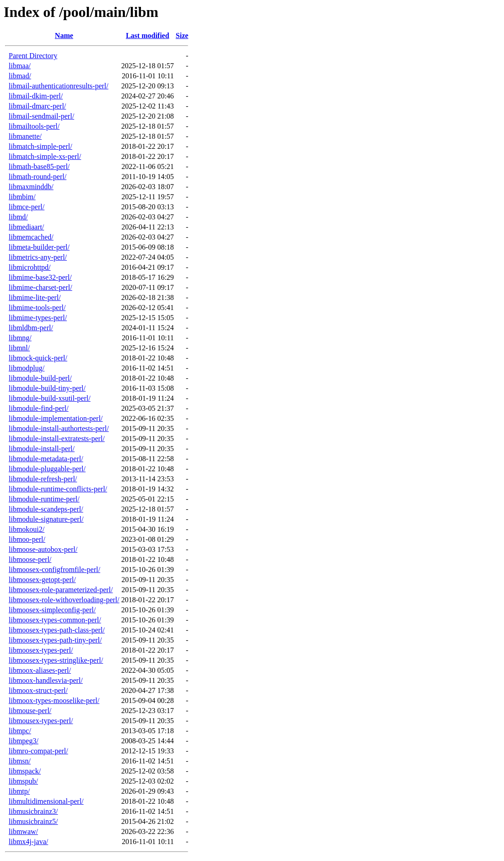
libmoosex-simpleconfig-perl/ (52, 610)
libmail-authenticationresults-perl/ (59, 86)
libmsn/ (20, 761)
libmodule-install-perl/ (42, 449)
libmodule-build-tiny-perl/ (47, 388)
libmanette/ (25, 136)
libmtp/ (19, 791)
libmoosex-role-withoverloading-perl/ (64, 600)
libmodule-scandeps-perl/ (46, 509)
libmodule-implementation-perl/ (56, 418)
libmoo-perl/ (27, 539)
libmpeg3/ (24, 741)
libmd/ (18, 217)
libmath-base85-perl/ (39, 166)
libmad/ (20, 76)
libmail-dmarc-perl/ (37, 106)
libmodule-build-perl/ (40, 378)
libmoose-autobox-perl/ (43, 549)
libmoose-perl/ (30, 559)
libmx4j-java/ (28, 842)
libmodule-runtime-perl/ (44, 499)
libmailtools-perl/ (34, 126)
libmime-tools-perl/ (37, 308)
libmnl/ (19, 348)
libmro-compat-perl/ (38, 751)
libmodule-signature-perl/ (46, 519)
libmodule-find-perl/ (39, 408)
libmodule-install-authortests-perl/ (59, 428)
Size (182, 35)
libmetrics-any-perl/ (38, 257)
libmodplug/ (27, 368)
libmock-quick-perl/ (38, 358)
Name (64, 35)
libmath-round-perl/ (38, 177)
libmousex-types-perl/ (41, 721)
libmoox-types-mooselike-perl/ (54, 700)
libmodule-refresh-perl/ (43, 479)
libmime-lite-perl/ (35, 297)
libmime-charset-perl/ (41, 287)
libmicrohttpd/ (30, 267)
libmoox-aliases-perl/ (40, 670)
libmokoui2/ (27, 529)
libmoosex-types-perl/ (41, 650)
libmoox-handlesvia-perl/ (46, 680)
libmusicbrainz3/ (33, 811)
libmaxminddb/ (31, 187)
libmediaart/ (26, 227)
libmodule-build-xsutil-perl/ (50, 398)
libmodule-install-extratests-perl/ (57, 439)
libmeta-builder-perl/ (39, 247)
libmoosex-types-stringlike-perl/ (56, 660)
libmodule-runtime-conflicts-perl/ (58, 489)
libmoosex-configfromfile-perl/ (54, 569)
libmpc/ (20, 731)
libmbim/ (22, 197)
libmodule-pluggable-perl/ (47, 469)
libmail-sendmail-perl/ (41, 116)
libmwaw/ (23, 831)
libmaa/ (20, 66)
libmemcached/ (31, 237)
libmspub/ (23, 781)
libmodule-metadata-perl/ (46, 459)
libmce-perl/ (27, 207)
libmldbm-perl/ (31, 328)
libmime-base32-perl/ (40, 277)
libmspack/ (25, 771)
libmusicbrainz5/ (33, 821)
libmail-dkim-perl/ (36, 96)
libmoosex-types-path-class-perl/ (57, 630)
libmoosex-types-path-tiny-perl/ (55, 640)
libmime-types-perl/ (38, 318)
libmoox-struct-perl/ (38, 690)
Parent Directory (33, 56)
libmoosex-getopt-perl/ (42, 580)
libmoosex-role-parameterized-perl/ (61, 590)
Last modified (148, 35)
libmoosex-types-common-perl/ (55, 620)
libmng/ (20, 338)
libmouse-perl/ (30, 711)
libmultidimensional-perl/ (46, 801)
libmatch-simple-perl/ (41, 146)
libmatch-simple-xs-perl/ (45, 156)
